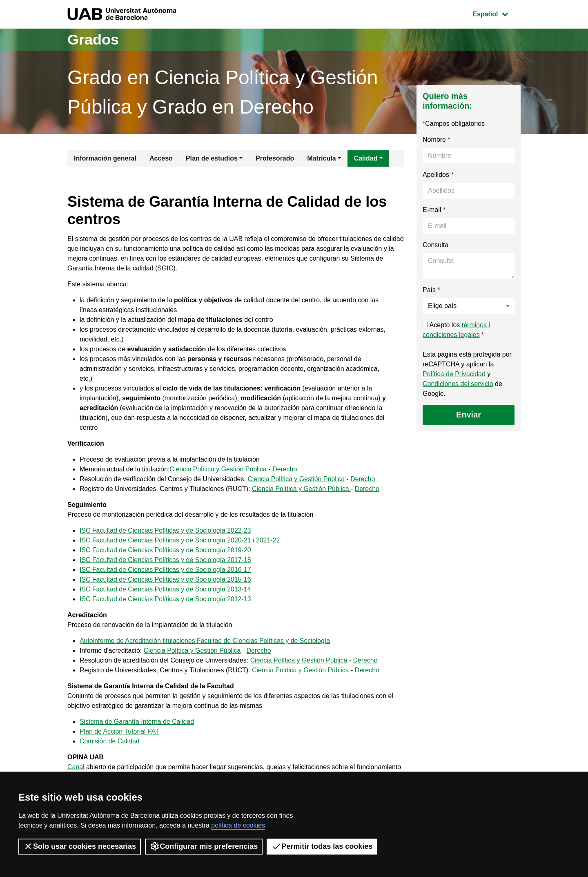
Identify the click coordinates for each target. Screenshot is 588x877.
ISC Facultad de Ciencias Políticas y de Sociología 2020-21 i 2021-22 (180, 540)
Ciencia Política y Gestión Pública (219, 469)
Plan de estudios (212, 158)
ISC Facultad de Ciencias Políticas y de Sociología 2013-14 (166, 589)
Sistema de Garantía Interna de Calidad (137, 722)
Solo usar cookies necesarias (80, 846)
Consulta (435, 245)
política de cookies (238, 825)
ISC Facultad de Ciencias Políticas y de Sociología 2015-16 (166, 579)
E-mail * (434, 210)
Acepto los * (456, 330)
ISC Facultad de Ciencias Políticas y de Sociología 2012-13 (166, 599)
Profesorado (275, 158)
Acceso (161, 158)
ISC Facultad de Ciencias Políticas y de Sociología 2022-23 (166, 530)
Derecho (285, 469)
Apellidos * (438, 175)
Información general (105, 158)
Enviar (469, 415)
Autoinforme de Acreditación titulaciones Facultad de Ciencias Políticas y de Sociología (206, 641)
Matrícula (321, 158)
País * (431, 290)
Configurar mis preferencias (204, 846)
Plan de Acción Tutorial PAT (120, 731)
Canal (76, 767)
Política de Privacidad (454, 374)
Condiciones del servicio (458, 384)
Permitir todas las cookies (322, 846)
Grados (93, 39)
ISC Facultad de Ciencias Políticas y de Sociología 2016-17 (166, 570)
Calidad (366, 158)
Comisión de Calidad (110, 741)
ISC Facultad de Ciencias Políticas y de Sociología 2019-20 (166, 550)
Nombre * (437, 139)
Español (496, 13)
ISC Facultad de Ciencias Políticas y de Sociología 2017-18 (166, 560)
